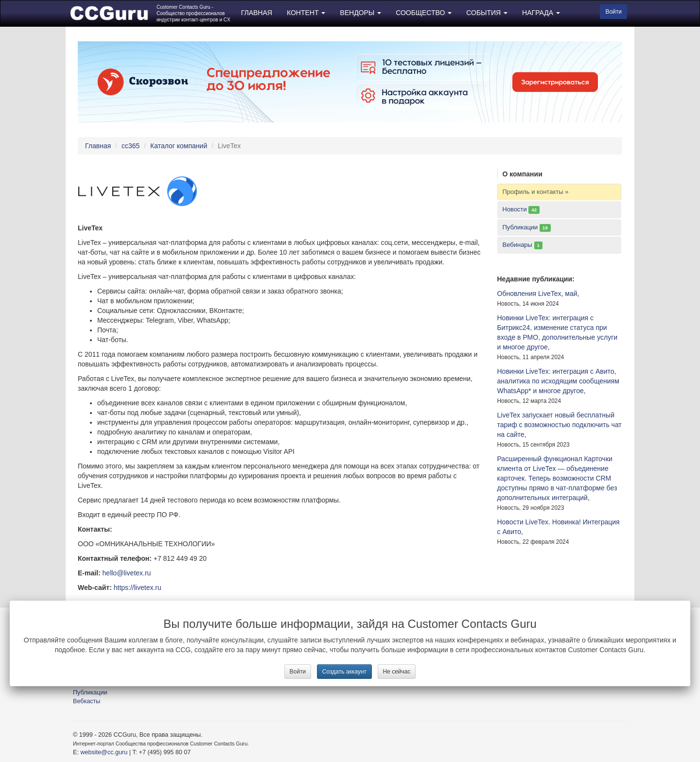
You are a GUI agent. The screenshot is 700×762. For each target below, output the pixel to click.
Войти (298, 672)
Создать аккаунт (344, 672)
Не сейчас (397, 672)
